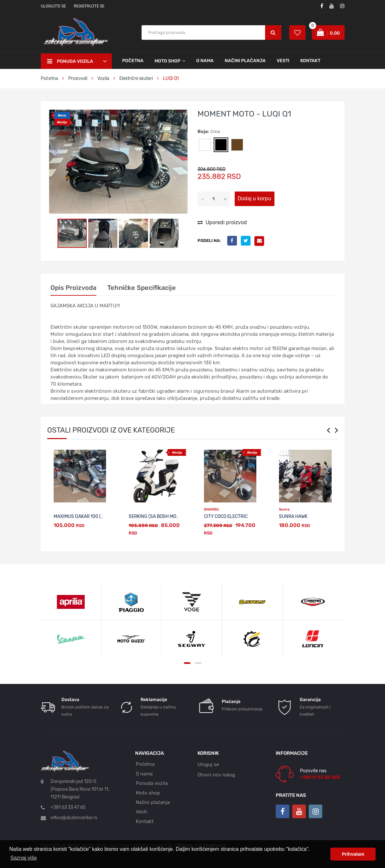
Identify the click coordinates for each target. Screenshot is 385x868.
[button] (182, 115)
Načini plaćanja (245, 61)
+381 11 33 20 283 (320, 777)
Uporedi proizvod (222, 222)
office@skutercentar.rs (74, 818)
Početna (133, 61)
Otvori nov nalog (216, 775)
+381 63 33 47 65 (68, 807)
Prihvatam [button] (353, 854)
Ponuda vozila (152, 783)
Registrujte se (89, 6)
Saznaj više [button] (24, 858)
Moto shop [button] (167, 61)
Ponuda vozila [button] (70, 61)
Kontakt (310, 61)
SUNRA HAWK (293, 516)
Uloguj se (208, 764)
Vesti (283, 61)
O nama (205, 61)
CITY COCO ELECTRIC (226, 516)
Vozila (103, 78)
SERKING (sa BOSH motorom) (161, 516)
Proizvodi (78, 78)
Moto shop (148, 793)
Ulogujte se (53, 6)
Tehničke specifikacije (142, 288)
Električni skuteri (136, 78)
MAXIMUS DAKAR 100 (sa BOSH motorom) (99, 516)
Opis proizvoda (73, 288)
